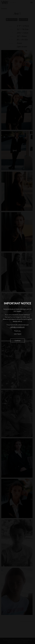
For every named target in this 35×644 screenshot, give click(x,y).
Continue (18, 341)
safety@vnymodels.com (17, 327)
